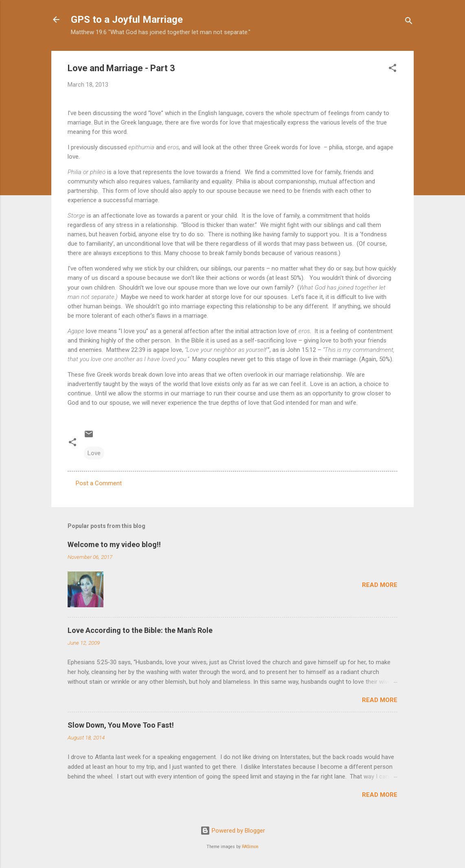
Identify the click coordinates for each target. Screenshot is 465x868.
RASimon (250, 847)
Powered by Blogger (233, 831)
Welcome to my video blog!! (114, 544)
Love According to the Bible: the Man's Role (140, 630)
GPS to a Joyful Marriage (127, 20)
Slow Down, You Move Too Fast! (121, 725)
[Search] (409, 22)
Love (94, 453)
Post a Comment (99, 483)
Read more (380, 585)
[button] (393, 69)
